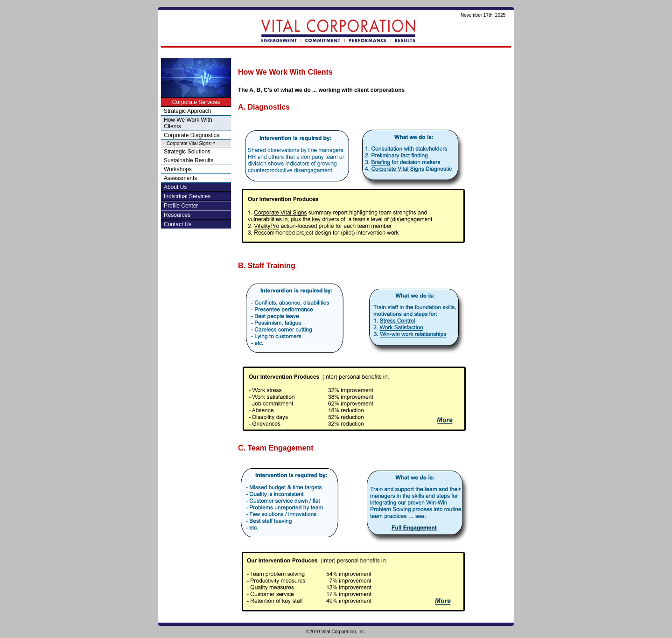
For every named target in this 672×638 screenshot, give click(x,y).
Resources (177, 215)
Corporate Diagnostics (192, 135)
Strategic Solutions (187, 152)
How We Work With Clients (188, 123)
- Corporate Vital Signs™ (189, 143)
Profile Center (181, 206)
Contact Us (178, 224)
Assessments (180, 178)
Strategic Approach (187, 111)
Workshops (178, 169)
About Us (175, 187)
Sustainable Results (189, 160)
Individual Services (187, 196)
